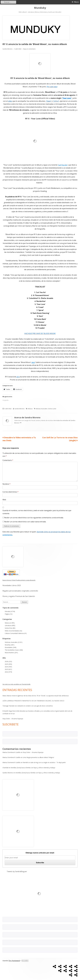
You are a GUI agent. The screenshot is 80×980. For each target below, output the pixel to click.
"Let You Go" (63, 165)
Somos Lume (52, 409)
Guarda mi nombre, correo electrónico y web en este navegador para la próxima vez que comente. (37, 512)
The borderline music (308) (14, 650)
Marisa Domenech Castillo (11, 762)
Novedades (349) (11, 647)
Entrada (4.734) (10, 611)
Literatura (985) (10, 625)
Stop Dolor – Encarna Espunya (13, 719)
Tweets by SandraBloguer (17, 871)
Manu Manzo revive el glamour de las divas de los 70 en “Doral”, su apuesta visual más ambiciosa (36, 696)
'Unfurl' (56, 101)
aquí (33, 362)
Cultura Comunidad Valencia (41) (16, 633)
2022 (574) (8, 672)
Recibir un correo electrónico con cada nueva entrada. (25, 522)
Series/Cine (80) (10, 628)
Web (4, 500)
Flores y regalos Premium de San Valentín (19, 596)
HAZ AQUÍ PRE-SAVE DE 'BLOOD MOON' (40, 333)
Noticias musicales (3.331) (14, 642)
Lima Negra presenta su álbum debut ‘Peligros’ (38, 757)
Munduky (40, 8)
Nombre (6, 484)
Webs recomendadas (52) (13, 631)
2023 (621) (8, 669)
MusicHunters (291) (11, 653)
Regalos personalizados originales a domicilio (20, 591)
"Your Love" (67, 98)
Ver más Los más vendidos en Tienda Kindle (16, 684)
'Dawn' (49, 101)
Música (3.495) (10, 623)
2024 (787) (8, 667)
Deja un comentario (29, 49)
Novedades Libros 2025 (12, 585)
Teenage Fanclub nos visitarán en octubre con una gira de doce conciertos (28, 706)
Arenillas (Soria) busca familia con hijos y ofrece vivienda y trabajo (33, 768)
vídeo (10, 101)
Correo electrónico (10, 492)
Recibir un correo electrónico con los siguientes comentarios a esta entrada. (34, 518)
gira (18, 377)
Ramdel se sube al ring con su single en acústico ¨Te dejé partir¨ (45, 762)
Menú (76, 2)
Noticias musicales (42, 409)
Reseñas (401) (10, 645)
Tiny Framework (14, 961)
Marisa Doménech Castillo (11, 752)
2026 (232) (8, 661)
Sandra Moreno (7, 49)
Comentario (8, 460)
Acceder (25, 961)
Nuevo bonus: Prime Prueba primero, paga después (19, 580)
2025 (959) (8, 664)
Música (30, 409)
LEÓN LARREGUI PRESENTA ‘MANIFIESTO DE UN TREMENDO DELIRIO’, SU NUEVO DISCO (33, 701)
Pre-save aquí (52, 87)
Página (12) (9, 614)
